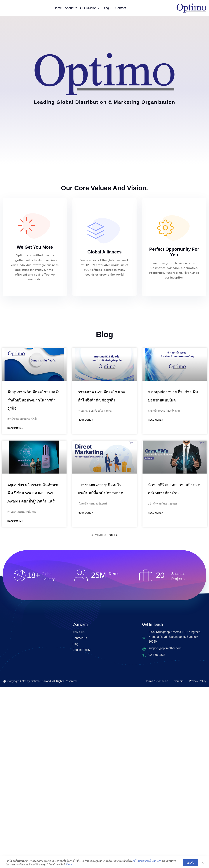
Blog (108, 8)
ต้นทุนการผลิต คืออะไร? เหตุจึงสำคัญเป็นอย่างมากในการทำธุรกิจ (33, 400)
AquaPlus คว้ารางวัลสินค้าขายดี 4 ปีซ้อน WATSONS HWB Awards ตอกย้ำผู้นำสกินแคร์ (33, 493)
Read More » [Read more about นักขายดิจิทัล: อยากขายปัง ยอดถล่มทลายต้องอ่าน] (156, 513)
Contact (121, 8)
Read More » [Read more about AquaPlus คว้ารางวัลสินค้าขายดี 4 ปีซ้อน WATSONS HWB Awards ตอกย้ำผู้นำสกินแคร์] (15, 521)
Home (58, 8)
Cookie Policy (81, 650)
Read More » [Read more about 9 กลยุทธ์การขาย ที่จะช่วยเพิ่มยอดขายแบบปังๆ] (156, 420)
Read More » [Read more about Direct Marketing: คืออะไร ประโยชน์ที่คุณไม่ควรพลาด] (85, 513)
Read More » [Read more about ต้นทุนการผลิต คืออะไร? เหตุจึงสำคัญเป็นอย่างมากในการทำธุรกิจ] (15, 428)
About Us (71, 8)
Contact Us (80, 638)
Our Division (90, 8)
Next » (113, 535)
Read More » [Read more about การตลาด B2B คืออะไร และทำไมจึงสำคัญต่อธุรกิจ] (85, 420)
